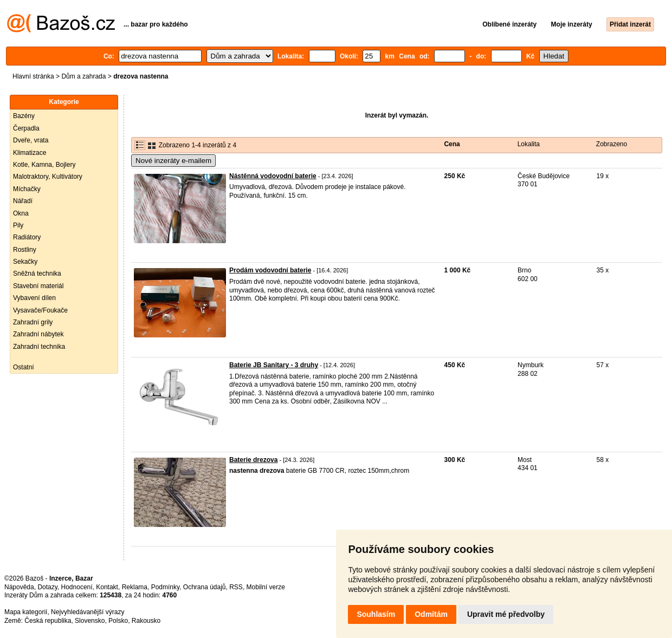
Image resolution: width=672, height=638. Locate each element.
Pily (18, 225)
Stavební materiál (38, 286)
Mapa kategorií (26, 612)
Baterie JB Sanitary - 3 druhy (274, 365)
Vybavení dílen (34, 298)
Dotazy (47, 587)
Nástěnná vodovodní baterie (273, 176)
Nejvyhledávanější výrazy (88, 612)
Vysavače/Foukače (40, 310)
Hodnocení (77, 587)
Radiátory (27, 237)
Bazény (24, 116)
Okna (21, 213)
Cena (452, 144)
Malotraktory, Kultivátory (48, 177)
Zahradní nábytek (38, 334)
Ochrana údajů (205, 587)
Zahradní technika (39, 347)
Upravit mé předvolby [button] (506, 614)
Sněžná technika (37, 274)
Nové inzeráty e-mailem (173, 161)
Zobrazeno (612, 144)
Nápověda (19, 587)
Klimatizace (30, 153)
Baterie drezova (253, 460)
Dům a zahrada (83, 76)
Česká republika (48, 621)
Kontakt (107, 587)
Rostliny (25, 250)
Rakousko (146, 621)
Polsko (118, 621)
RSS (236, 587)
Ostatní (24, 367)
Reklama (135, 587)
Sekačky (25, 262)
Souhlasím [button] (376, 614)
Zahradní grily (33, 322)
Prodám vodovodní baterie (270, 270)
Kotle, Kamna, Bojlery (44, 165)
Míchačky (27, 189)
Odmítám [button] (431, 614)
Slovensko (90, 621)
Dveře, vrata (31, 140)
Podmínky (165, 587)
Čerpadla (26, 128)
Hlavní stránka (33, 76)
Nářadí (23, 201)
